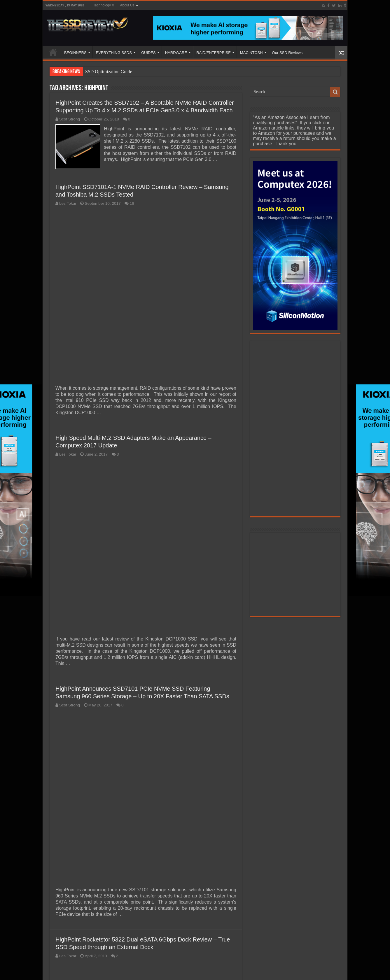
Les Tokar (68, 203)
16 (132, 203)
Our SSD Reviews (287, 53)
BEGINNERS (75, 53)
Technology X (104, 5)
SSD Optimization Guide (109, 72)
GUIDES (148, 53)
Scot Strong (70, 119)
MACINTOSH (251, 53)
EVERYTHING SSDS (114, 53)
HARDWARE (176, 53)
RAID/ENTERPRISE (214, 53)
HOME (53, 52)
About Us (127, 5)
